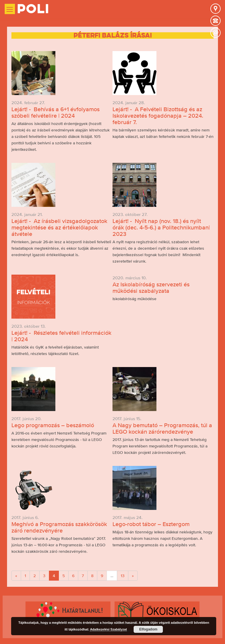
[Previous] (16, 576)
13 (123, 576)
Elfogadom (148, 629)
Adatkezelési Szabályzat (108, 629)
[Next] (133, 576)
